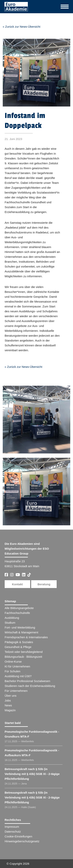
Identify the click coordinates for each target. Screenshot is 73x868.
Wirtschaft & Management (22, 632)
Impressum (12, 827)
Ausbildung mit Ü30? (18, 676)
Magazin (10, 710)
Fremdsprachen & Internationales (26, 637)
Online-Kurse (13, 662)
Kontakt (17, 584)
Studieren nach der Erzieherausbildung (30, 686)
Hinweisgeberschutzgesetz (22, 841)
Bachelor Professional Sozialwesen (27, 681)
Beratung (44, 584)
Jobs (8, 700)
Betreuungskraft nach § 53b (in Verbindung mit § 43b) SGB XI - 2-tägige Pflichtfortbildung (32, 774)
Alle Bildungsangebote (19, 608)
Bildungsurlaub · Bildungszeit (23, 657)
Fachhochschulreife (17, 613)
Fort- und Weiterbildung (20, 627)
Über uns (11, 696)
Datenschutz (13, 831)
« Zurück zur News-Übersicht (22, 27)
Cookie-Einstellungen (18, 836)
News (8, 705)
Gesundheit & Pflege (18, 647)
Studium (10, 623)
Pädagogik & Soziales (19, 642)
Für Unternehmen (16, 691)
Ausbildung (12, 618)
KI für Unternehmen (17, 666)
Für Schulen (13, 671)
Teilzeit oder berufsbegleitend (24, 652)
